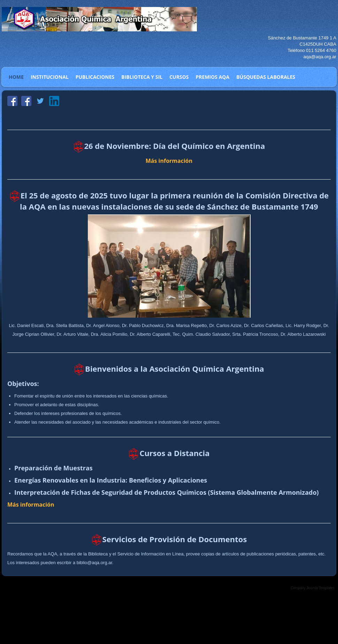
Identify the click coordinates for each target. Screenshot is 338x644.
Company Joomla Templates (313, 588)
